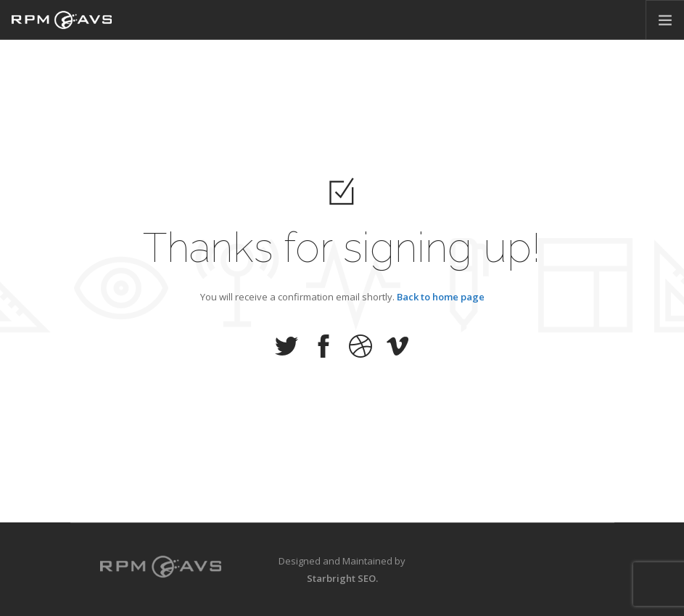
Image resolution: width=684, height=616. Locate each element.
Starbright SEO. (342, 578)
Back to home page (441, 296)
